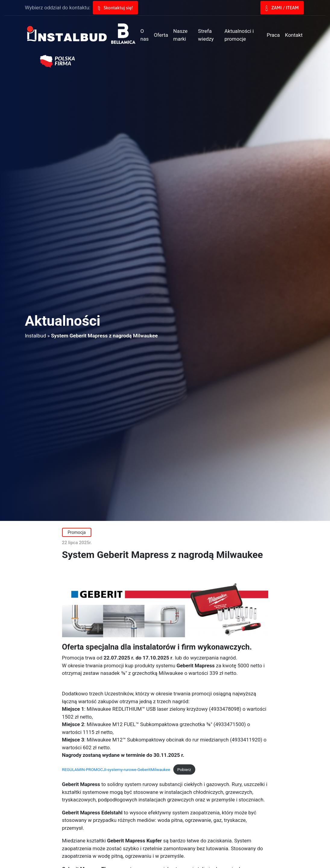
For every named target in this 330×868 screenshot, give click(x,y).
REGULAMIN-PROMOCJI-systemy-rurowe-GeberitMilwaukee (116, 769)
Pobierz (184, 769)
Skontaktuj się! (115, 8)
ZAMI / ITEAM (282, 8)
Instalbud (36, 336)
